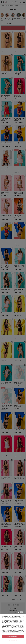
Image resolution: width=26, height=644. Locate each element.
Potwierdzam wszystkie (13, 637)
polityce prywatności (18, 623)
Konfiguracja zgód (13, 641)
